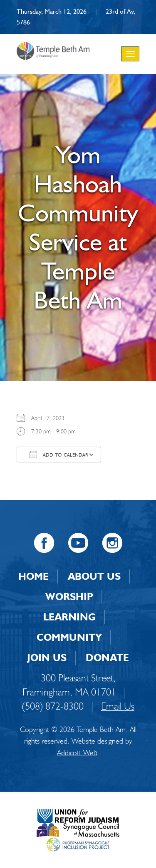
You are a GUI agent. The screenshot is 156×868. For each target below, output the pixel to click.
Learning (69, 617)
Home (33, 576)
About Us (94, 576)
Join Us (47, 658)
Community (69, 637)
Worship (69, 597)
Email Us (118, 706)
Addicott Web (77, 753)
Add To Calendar (59, 455)
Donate (107, 658)
